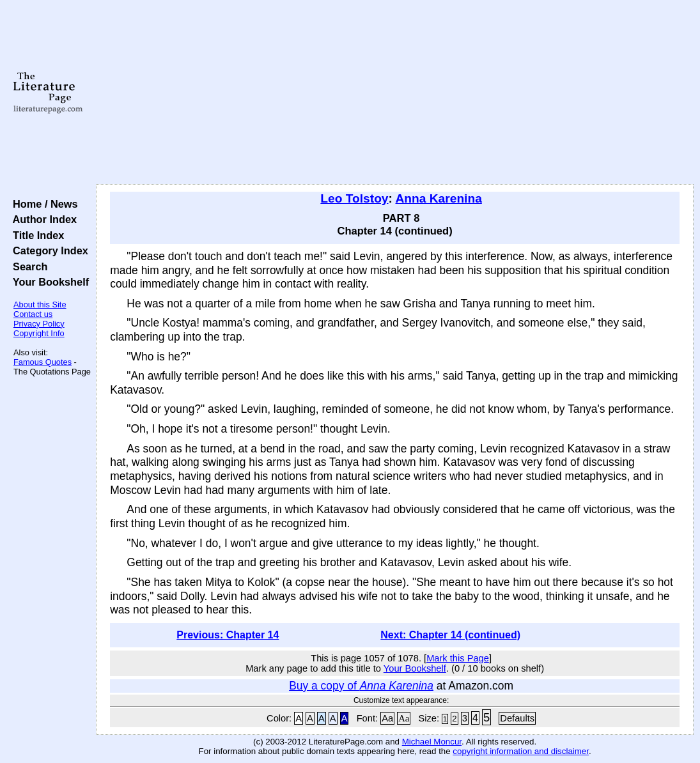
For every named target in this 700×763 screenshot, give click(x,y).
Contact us (33, 314)
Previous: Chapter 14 (228, 635)
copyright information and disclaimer (521, 751)
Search (27, 266)
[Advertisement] (395, 93)
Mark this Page (458, 658)
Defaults (517, 718)
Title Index (35, 235)
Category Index (48, 250)
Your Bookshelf (48, 282)
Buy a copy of (361, 686)
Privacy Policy (39, 324)
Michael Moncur (432, 742)
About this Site (40, 304)
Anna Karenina (439, 198)
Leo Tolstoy (354, 198)
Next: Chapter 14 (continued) (450, 635)
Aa (387, 718)
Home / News (43, 204)
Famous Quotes (43, 362)
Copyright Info (39, 333)
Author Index (42, 219)
